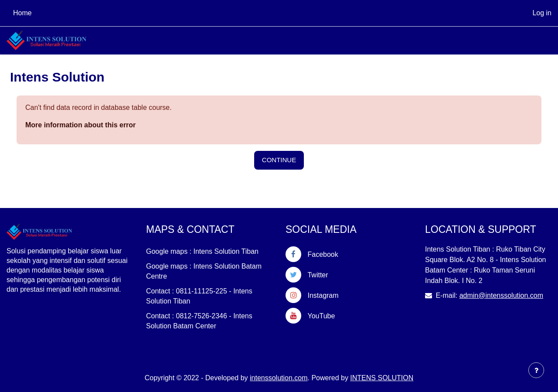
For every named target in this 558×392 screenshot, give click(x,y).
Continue (279, 160)
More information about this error (80, 125)
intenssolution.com (279, 378)
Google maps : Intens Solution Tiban (202, 251)
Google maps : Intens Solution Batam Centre (204, 271)
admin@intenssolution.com (501, 295)
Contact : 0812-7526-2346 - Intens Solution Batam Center (199, 321)
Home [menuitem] (22, 13)
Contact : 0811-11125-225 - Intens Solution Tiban (199, 296)
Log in (542, 13)
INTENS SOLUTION (382, 378)
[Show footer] (536, 370)
